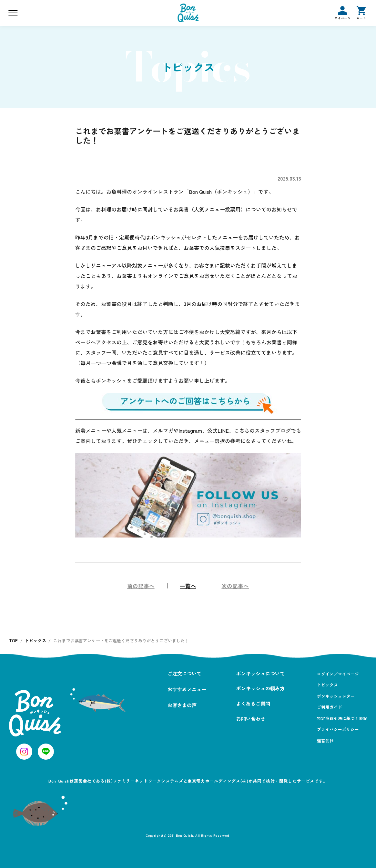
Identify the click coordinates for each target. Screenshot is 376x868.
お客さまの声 (182, 705)
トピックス (36, 641)
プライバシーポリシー (338, 729)
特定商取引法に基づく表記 (342, 718)
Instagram (190, 430)
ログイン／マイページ (338, 674)
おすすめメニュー (187, 689)
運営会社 (325, 740)
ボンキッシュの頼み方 (260, 688)
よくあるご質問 (253, 703)
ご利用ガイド (330, 707)
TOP (13, 641)
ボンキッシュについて (260, 673)
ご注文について (184, 673)
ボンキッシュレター (336, 696)
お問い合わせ (251, 719)
